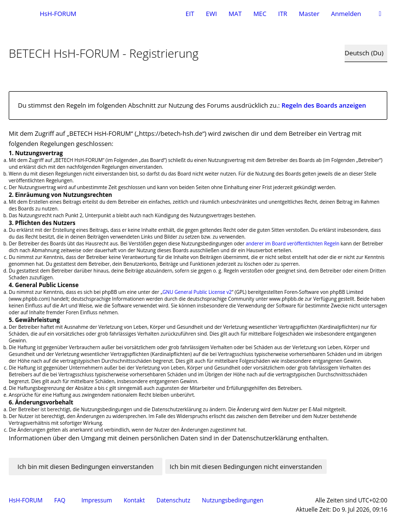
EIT (190, 14)
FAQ (60, 500)
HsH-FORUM (26, 500)
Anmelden (346, 14)
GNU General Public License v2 (197, 292)
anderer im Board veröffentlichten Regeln (293, 243)
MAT (235, 14)
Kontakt (134, 500)
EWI (212, 14)
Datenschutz (174, 500)
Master (309, 14)
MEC (260, 14)
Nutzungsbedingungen (233, 500)
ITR (283, 14)
